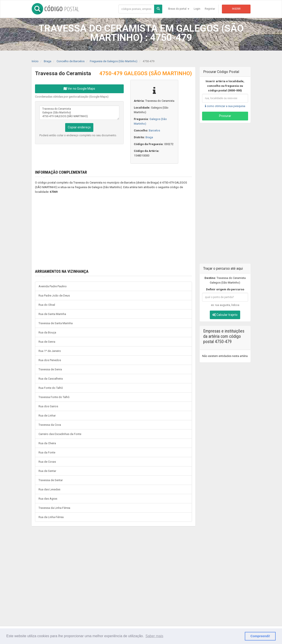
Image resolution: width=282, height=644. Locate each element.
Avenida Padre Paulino (53, 286)
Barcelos (154, 130)
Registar (210, 9)
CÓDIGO (55, 9)
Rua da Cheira (47, 443)
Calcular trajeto (225, 315)
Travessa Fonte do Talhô (54, 397)
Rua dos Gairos (48, 406)
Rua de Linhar (47, 416)
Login (197, 9)
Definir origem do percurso (225, 289)
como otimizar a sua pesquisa (225, 106)
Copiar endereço (79, 127)
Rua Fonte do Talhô (51, 388)
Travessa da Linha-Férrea (54, 508)
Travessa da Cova (50, 425)
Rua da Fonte (47, 452)
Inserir (236, 9)
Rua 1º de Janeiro (50, 351)
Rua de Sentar (47, 471)
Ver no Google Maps (79, 89)
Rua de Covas (47, 462)
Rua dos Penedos (50, 360)
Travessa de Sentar (51, 480)
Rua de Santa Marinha (52, 314)
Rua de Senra (47, 342)
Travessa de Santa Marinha (56, 323)
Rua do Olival (47, 305)
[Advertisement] (107, 232)
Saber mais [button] (154, 636)
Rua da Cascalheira (51, 379)
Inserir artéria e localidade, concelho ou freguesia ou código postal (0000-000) (225, 86)
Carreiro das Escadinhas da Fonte (60, 434)
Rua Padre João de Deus (54, 296)
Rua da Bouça (47, 332)
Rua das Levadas (49, 489)
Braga (149, 137)
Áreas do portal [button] (179, 9)
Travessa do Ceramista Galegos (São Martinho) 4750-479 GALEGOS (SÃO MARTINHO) (79, 113)
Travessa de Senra (50, 369)
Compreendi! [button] (260, 636)
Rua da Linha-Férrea (51, 517)
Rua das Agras (48, 499)
